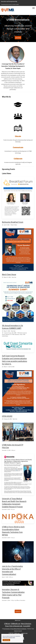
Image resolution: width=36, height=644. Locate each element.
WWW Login (17, 633)
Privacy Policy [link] (12, 638)
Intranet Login (24, 633)
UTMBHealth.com (15, 624)
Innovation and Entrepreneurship (9, 1)
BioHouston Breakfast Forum (13, 222)
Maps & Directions (26, 624)
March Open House (9, 274)
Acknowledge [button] (6, 640)
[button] (33, 8)
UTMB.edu (7, 624)
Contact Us (18, 611)
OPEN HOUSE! (7, 416)
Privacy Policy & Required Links (14, 626)
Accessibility (27, 626)
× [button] (22, 635)
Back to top (18, 620)
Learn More (18, 38)
